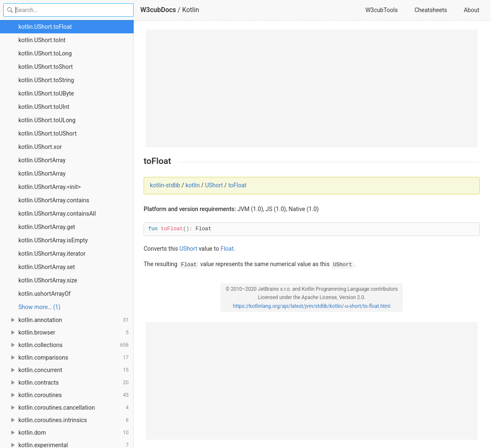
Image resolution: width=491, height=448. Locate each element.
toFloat (238, 185)
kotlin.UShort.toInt (42, 40)
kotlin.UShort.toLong (45, 53)
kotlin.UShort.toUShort (48, 133)
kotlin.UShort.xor (40, 147)
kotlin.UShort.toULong (47, 120)
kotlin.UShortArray (42, 160)
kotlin (192, 185)
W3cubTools (381, 10)
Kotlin (191, 10)
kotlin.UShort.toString (46, 80)
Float (227, 249)
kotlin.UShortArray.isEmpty (53, 240)
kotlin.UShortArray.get (47, 227)
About (472, 10)
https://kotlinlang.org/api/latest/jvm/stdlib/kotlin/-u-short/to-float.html (312, 306)
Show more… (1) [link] (39, 307)
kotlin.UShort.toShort (46, 67)
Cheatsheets (431, 10)
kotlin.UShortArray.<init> (50, 187)
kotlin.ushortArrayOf (44, 294)
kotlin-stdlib (165, 185)
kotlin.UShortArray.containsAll (57, 214)
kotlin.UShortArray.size (48, 280)
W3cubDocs (158, 10)
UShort (214, 185)
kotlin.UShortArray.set (47, 267)
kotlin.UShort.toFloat (45, 27)
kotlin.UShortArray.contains (54, 200)
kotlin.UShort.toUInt (44, 107)
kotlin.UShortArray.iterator (52, 254)
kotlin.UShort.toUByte (46, 93)
